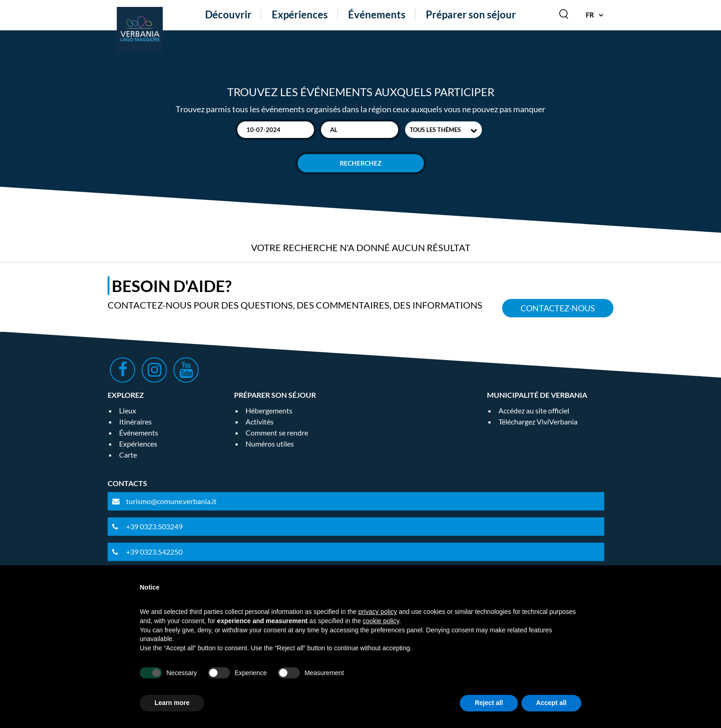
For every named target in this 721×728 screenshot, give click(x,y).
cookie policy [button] (381, 621)
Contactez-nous (558, 308)
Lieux (128, 410)
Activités (260, 421)
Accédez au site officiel (534, 410)
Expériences (300, 14)
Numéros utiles (270, 444)
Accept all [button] (551, 703)
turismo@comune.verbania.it (171, 501)
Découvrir (228, 14)
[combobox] (443, 130)
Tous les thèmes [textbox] (435, 130)
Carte (128, 455)
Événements (377, 14)
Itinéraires (135, 421)
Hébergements (269, 410)
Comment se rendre (277, 433)
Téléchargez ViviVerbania (538, 421)
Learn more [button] (172, 703)
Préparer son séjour (471, 14)
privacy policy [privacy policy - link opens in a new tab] (378, 612)
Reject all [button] (489, 703)
